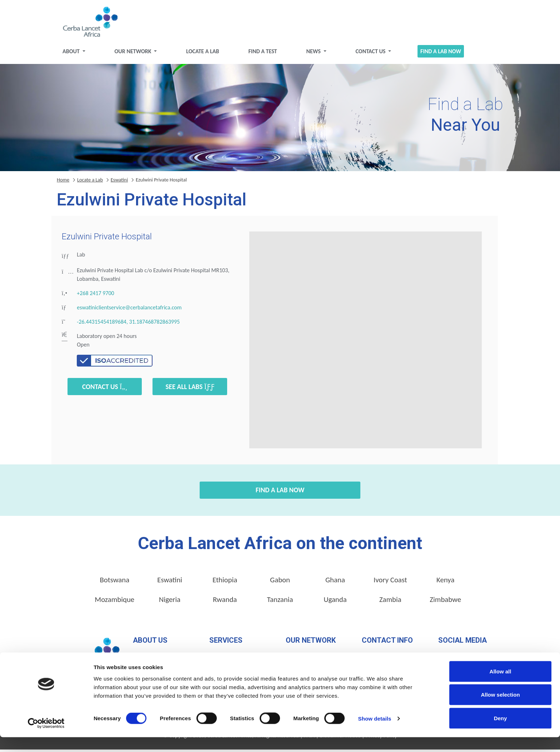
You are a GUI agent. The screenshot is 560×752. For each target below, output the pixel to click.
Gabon (280, 583)
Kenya (445, 583)
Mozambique (114, 602)
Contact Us (371, 54)
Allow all (501, 686)
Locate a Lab (202, 54)
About (72, 54)
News (314, 54)
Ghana (335, 583)
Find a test (262, 54)
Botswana (114, 583)
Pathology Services (231, 657)
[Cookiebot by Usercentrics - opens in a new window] (46, 738)
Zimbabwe (445, 602)
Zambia (390, 602)
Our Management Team (160, 657)
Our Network (134, 54)
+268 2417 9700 (95, 296)
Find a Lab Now (441, 54)
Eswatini (119, 182)
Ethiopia (225, 583)
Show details (375, 734)
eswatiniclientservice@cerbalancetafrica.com (129, 310)
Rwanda (225, 602)
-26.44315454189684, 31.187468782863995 (128, 325)
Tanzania (280, 602)
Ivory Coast (390, 583)
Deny (501, 733)
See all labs (190, 389)
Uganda (335, 602)
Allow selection (500, 710)
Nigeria (170, 602)
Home (63, 182)
